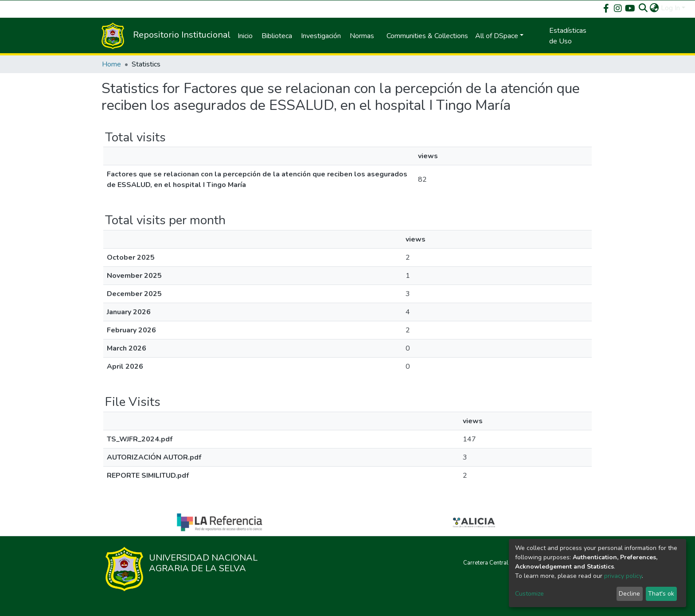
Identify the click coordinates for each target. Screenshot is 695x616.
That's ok (661, 594)
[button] (654, 8)
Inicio (245, 36)
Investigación (321, 36)
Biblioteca (277, 36)
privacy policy (623, 576)
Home (111, 64)
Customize (529, 594)
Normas (362, 36)
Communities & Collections (427, 36)
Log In (670, 8)
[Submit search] (643, 8)
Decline (629, 594)
